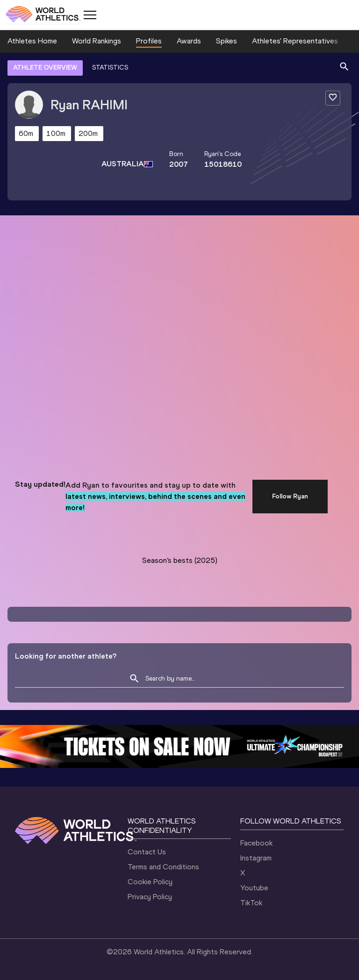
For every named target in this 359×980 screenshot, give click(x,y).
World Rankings (97, 41)
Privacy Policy (150, 897)
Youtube (254, 888)
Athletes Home (32, 41)
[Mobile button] (90, 15)
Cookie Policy (150, 882)
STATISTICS (110, 67)
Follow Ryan (290, 496)
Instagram (256, 858)
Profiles (149, 41)
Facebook (256, 843)
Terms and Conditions (163, 867)
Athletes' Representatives (295, 41)
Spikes (226, 41)
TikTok (251, 903)
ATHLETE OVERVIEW (45, 67)
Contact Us (147, 852)
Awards (189, 41)
